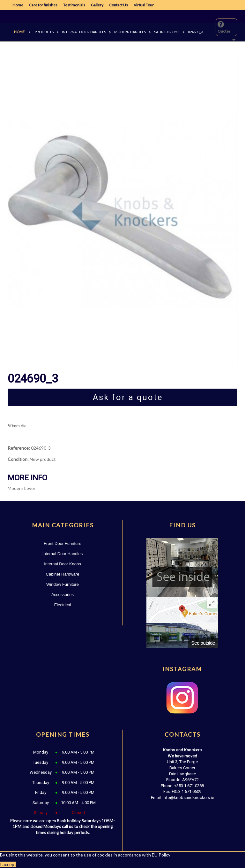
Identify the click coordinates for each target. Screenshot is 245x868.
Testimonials (74, 5)
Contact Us (119, 5)
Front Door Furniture (63, 543)
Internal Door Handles (63, 554)
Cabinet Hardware (63, 574)
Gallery (97, 5)
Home (18, 5)
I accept (8, 864)
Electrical (63, 605)
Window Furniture (63, 584)
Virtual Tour (144, 5)
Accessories (63, 595)
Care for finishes (43, 5)
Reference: (19, 448)
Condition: (18, 459)
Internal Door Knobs (63, 564)
